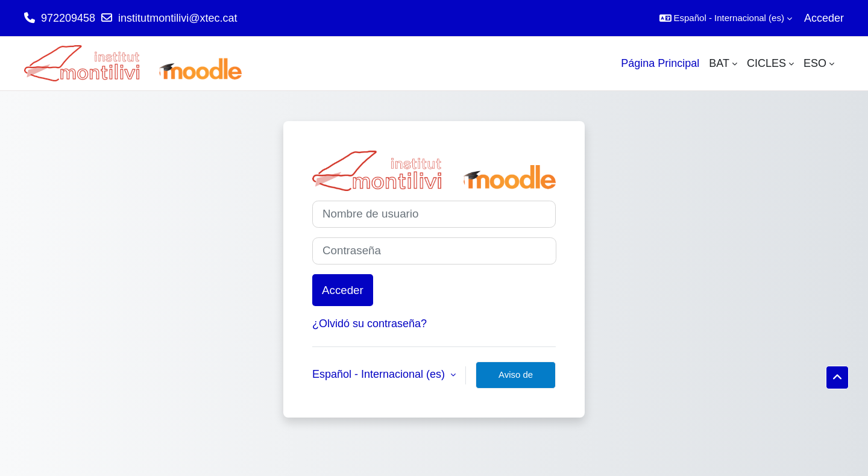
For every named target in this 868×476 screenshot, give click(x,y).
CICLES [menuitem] (766, 63)
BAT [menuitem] (719, 63)
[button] (726, 18)
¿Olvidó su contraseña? (370, 324)
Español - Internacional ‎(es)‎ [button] (380, 374)
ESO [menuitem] (815, 63)
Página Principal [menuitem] (660, 63)
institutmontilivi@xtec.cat (178, 18)
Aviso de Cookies (516, 379)
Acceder (824, 18)
